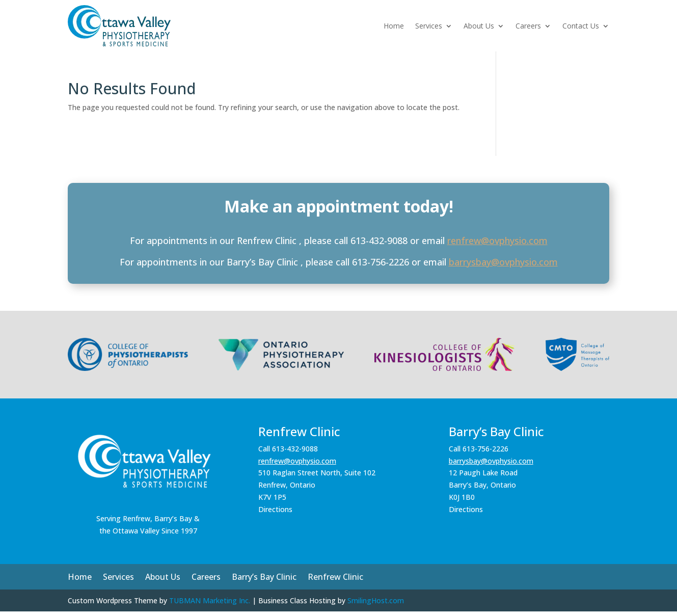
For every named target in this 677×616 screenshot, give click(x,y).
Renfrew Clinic (335, 578)
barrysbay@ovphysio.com (503, 262)
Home (394, 26)
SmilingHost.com (376, 600)
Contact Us (581, 26)
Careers (528, 26)
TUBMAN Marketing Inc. (210, 600)
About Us (479, 26)
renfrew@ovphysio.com (497, 240)
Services (429, 26)
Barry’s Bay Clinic (264, 578)
